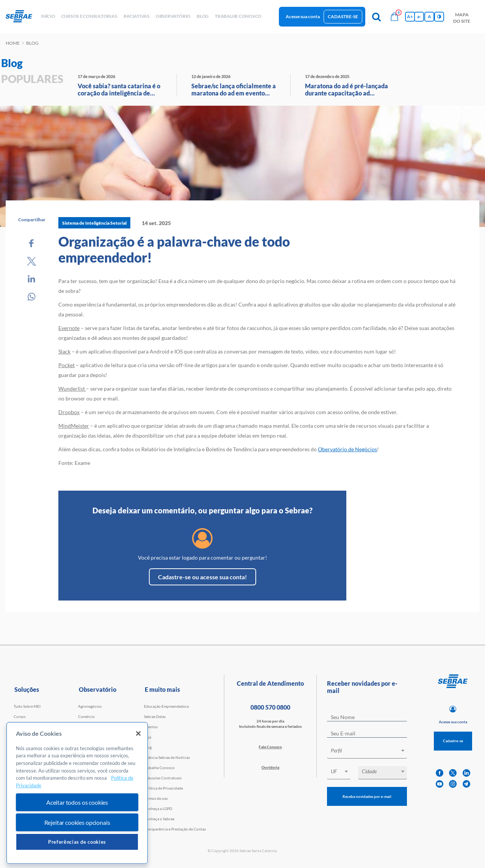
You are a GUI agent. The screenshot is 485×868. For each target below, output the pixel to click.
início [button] (48, 16)
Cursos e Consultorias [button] (89, 16)
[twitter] (453, 773)
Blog (148, 747)
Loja (148, 737)
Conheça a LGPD (158, 809)
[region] (77, 793)
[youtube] (440, 784)
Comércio (86, 716)
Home (13, 43)
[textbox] (371, 751)
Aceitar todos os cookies (77, 802)
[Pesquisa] (376, 17)
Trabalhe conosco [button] (238, 16)
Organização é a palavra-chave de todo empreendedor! (174, 249)
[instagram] (453, 784)
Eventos (151, 727)
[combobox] (367, 752)
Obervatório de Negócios (347, 449)
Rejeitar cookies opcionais (77, 822)
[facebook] (440, 773)
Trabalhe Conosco (159, 768)
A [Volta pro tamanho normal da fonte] (429, 16)
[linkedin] (466, 773)
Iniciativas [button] (137, 16)
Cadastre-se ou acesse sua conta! (203, 577)
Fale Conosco (270, 747)
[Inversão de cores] (439, 17)
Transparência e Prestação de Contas (175, 829)
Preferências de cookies (77, 842)
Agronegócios (90, 706)
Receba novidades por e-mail (367, 796)
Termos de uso (156, 798)
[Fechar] (138, 733)
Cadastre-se (343, 16)
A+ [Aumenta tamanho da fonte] (410, 16)
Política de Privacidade (163, 788)
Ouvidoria (270, 767)
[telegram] (466, 784)
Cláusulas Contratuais (163, 778)
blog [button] (203, 16)
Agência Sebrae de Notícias (167, 757)
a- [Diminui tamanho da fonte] (419, 16)
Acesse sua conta (303, 16)
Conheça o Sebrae (159, 819)
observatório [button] (173, 16)
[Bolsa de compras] (394, 17)
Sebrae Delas (155, 716)
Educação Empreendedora (166, 706)
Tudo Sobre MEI (27, 706)
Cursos (20, 716)
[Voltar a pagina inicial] (22, 17)
